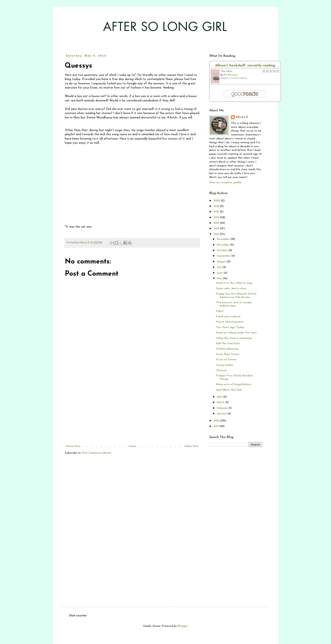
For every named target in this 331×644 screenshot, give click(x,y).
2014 (217, 229)
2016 (217, 218)
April (220, 397)
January (222, 414)
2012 (217, 421)
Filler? (220, 311)
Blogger (183, 626)
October (223, 250)
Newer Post (73, 446)
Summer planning (227, 349)
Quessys (221, 370)
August (222, 262)
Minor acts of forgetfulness (234, 384)
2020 (217, 201)
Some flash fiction (228, 354)
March (221, 402)
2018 (217, 206)
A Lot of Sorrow (226, 360)
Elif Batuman (231, 75)
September (224, 256)
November (224, 245)
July (220, 267)
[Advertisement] (132, 410)
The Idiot (226, 71)
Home (132, 446)
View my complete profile (225, 183)
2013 (217, 234)
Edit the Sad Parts (228, 343)
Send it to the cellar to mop (234, 283)
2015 (217, 223)
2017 (217, 212)
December (224, 239)
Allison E (242, 117)
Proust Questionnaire (230, 322)
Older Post (191, 446)
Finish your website (228, 317)
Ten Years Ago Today (230, 327)
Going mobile (225, 365)
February (223, 408)
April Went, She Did (229, 390)
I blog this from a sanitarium (234, 338)
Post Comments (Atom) (97, 453)
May (220, 278)
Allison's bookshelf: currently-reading (245, 66)
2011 (217, 426)
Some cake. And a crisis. (231, 289)
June (220, 273)
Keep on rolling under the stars (236, 333)
